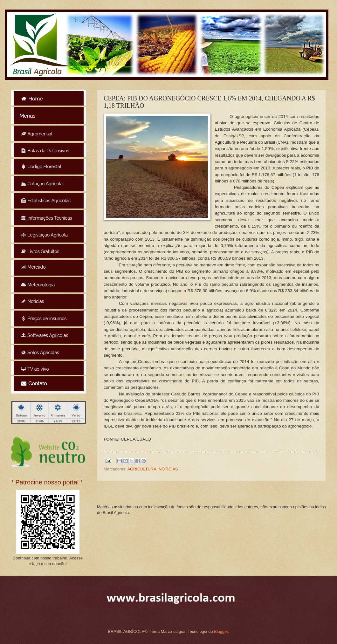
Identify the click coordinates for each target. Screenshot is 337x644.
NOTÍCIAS (168, 469)
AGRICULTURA (142, 469)
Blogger (221, 631)
